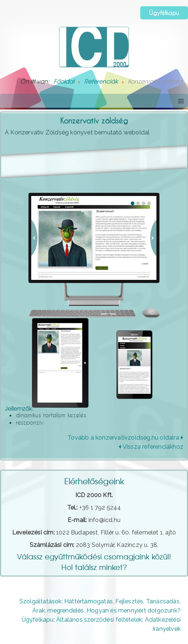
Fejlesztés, (130, 601)
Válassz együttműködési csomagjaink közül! (94, 556)
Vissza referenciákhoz (151, 447)
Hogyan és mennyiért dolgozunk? (134, 610)
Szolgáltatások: (41, 601)
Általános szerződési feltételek (99, 620)
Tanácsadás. (163, 601)
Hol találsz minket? (94, 567)
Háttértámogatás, (89, 601)
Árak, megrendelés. (59, 610)
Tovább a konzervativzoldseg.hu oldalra (125, 438)
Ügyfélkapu (164, 13)
